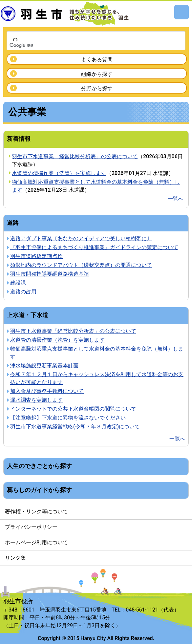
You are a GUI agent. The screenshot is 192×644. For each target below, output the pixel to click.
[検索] (87, 45)
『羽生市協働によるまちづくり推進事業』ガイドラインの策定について (94, 247)
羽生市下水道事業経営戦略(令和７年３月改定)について (75, 427)
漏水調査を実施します (36, 400)
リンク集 (15, 558)
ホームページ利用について (36, 542)
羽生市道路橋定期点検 (36, 256)
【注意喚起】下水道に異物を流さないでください (68, 418)
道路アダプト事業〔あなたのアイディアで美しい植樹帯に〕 (81, 238)
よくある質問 (97, 60)
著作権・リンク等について (36, 512)
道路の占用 (23, 292)
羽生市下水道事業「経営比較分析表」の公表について (75, 156)
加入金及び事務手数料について (47, 391)
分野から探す (97, 88)
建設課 (18, 283)
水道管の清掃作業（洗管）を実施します (59, 173)
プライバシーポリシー (31, 527)
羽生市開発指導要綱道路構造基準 (50, 274)
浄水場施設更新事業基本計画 (44, 365)
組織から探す (97, 74)
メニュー (181, 12)
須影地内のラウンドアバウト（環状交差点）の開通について (81, 265)
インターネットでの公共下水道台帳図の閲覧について (73, 409)
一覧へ (176, 199)
